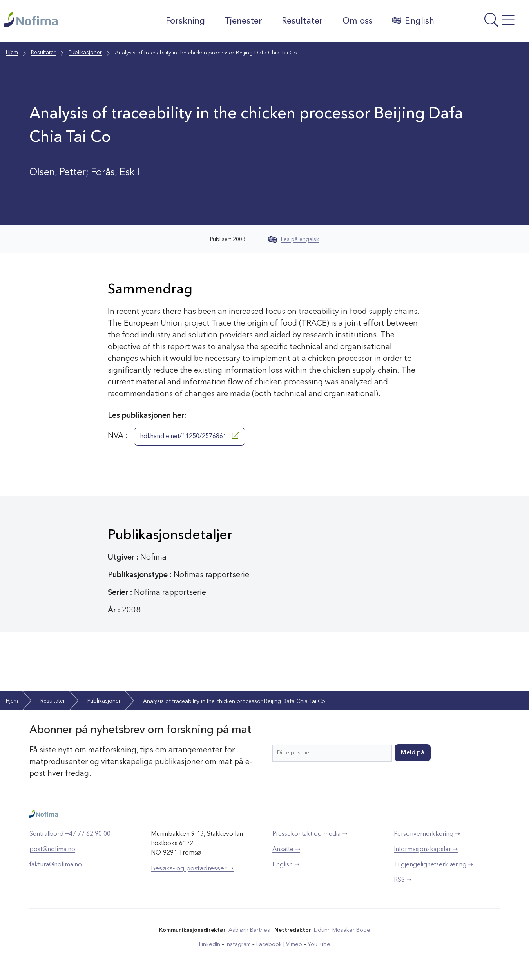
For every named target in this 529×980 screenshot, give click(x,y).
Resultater (302, 21)
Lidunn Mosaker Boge (342, 930)
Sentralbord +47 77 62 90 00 (70, 834)
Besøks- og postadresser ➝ (192, 869)
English (412, 21)
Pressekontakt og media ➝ (310, 834)
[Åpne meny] (483, 23)
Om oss (357, 21)
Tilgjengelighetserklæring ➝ (433, 865)
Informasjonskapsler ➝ (426, 850)
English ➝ (286, 865)
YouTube (318, 944)
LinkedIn (211, 944)
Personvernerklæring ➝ (427, 834)
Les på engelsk (294, 239)
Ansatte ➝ (286, 850)
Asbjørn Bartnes (250, 930)
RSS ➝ (403, 880)
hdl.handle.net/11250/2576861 (189, 436)
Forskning (185, 21)
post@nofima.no (52, 850)
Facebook (269, 944)
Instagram (239, 944)
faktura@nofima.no (56, 865)
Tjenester (243, 21)
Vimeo (293, 944)
